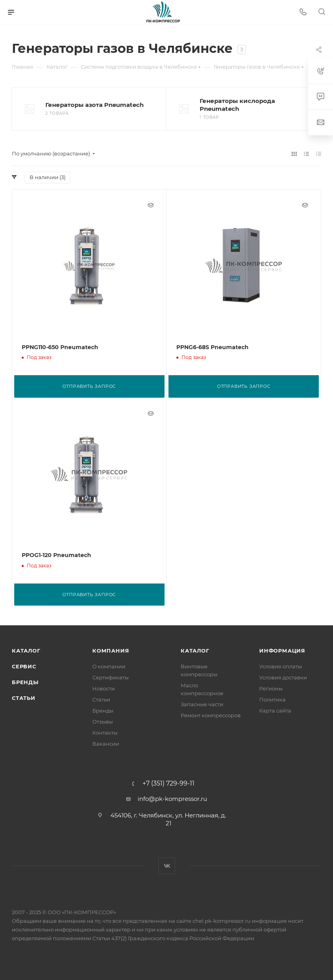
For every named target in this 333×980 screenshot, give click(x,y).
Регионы (271, 688)
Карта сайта (275, 710)
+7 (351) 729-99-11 (168, 783)
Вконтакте (167, 865)
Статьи (24, 698)
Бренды (25, 682)
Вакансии (106, 743)
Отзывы (103, 721)
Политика (272, 699)
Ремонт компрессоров (211, 715)
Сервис (24, 666)
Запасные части (202, 704)
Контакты (105, 732)
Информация (282, 650)
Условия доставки (283, 677)
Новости (104, 688)
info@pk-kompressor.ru (172, 798)
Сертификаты (110, 677)
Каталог (26, 650)
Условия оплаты (281, 666)
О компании (109, 666)
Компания (111, 650)
